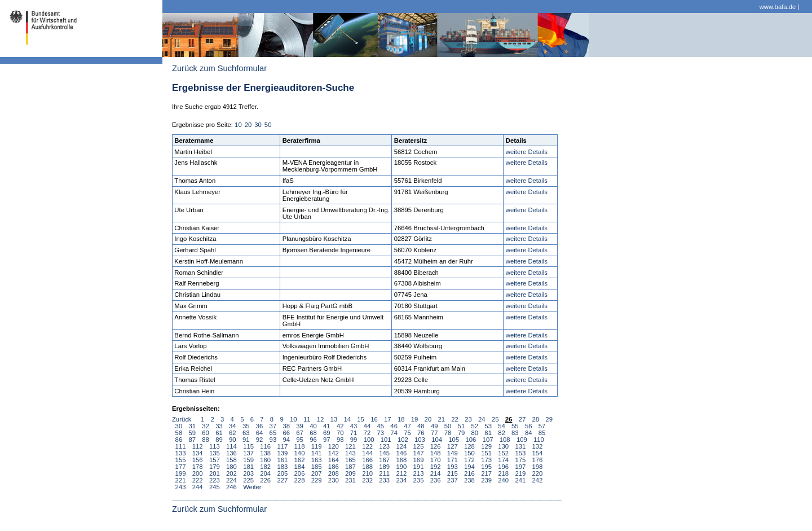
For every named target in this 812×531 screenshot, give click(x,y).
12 (321, 419)
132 (538, 446)
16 (374, 419)
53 (488, 426)
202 (231, 473)
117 (282, 446)
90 (233, 440)
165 (350, 460)
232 (367, 480)
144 (367, 453)
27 (522, 419)
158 (231, 460)
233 (384, 480)
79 (462, 433)
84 (529, 433)
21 (441, 419)
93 (273, 440)
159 (248, 460)
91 (246, 440)
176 (538, 460)
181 (248, 467)
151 (486, 453)
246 (231, 487)
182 (265, 467)
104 (437, 440)
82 (502, 433)
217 (486, 473)
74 (394, 433)
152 (503, 453)
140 (300, 453)
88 (206, 440)
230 (334, 480)
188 (367, 467)
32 (206, 426)
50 (268, 125)
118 (300, 446)
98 (340, 440)
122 (367, 446)
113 (215, 446)
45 (380, 426)
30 (258, 125)
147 (419, 453)
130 (503, 446)
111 (181, 446)
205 (282, 473)
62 (233, 433)
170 (436, 460)
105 (454, 440)
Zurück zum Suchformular (219, 68)
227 (282, 480)
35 (246, 426)
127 (453, 446)
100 (369, 440)
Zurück (182, 419)
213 (419, 473)
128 (469, 446)
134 (198, 453)
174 (503, 460)
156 (198, 460)
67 (300, 433)
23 (468, 419)
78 (448, 433)
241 (520, 480)
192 (436, 467)
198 (538, 467)
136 (231, 453)
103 (420, 440)
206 (300, 473)
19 (415, 419)
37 (273, 426)
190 (401, 467)
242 (538, 480)
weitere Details (527, 152)
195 (486, 467)
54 (502, 426)
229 (317, 480)
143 (350, 453)
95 (300, 440)
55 (515, 426)
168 (401, 460)
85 (542, 433)
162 (300, 460)
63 (246, 433)
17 (388, 419)
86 (179, 440)
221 (181, 480)
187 (350, 467)
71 (354, 433)
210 (367, 473)
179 (215, 467)
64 (260, 433)
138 (265, 453)
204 (265, 473)
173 (486, 460)
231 (350, 480)
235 (419, 480)
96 (313, 440)
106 (471, 440)
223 (215, 480)
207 (317, 473)
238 (469, 480)
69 (327, 433)
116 (265, 446)
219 (520, 473)
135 (215, 453)
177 (181, 467)
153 (520, 453)
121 (350, 446)
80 (475, 433)
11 (307, 419)
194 (469, 467)
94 (286, 440)
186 (334, 467)
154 (538, 453)
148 (436, 453)
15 (361, 419)
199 (181, 473)
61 (219, 433)
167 (384, 460)
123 (384, 446)
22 (455, 419)
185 (317, 467)
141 (317, 453)
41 (327, 426)
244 (198, 487)
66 (286, 433)
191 (419, 467)
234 (401, 480)
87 (192, 440)
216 (469, 473)
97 (327, 440)
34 (233, 426)
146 (401, 453)
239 (486, 480)
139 (282, 453)
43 (354, 426)
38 (286, 426)
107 (488, 440)
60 (206, 433)
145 (384, 453)
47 (407, 426)
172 (469, 460)
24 (482, 419)
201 (215, 473)
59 (192, 433)
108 (505, 440)
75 (407, 433)
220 (538, 473)
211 (384, 473)
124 (401, 446)
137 (248, 453)
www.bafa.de (778, 7)
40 (313, 426)
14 (347, 419)
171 (453, 460)
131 (520, 446)
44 (367, 426)
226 (265, 480)
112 (198, 446)
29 (549, 419)
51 (462, 426)
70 (340, 433)
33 (219, 426)
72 (367, 433)
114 (231, 446)
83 (515, 433)
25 (495, 419)
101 (386, 440)
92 (260, 440)
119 (317, 446)
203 (248, 473)
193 (453, 467)
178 (198, 467)
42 (340, 426)
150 (469, 453)
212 (401, 473)
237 (453, 480)
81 (488, 433)
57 (542, 426)
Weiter (252, 487)
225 (248, 480)
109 (522, 440)
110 (539, 440)
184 (300, 467)
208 (334, 473)
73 (380, 433)
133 (181, 453)
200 (198, 473)
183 (282, 467)
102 (403, 440)
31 (192, 426)
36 (260, 426)
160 (265, 460)
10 (238, 125)
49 (434, 426)
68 (313, 433)
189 (384, 467)
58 (179, 433)
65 (273, 433)
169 (419, 460)
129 (486, 446)
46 (394, 426)
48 (421, 426)
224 (231, 480)
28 (535, 419)
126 (436, 446)
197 (520, 467)
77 (434, 433)
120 (334, 446)
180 (231, 467)
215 (453, 473)
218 (503, 473)
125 (419, 446)
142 (334, 453)
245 (215, 487)
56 (529, 426)
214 (436, 473)
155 (181, 460)
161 (282, 460)
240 (503, 480)
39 (300, 426)
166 (367, 460)
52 (475, 426)
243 (181, 487)
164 (334, 460)
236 (436, 480)
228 (300, 480)
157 (215, 460)
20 (248, 125)
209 (350, 473)
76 (421, 433)
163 (317, 460)
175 (520, 460)
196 (503, 467)
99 (354, 440)
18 (401, 419)
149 (453, 453)
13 (334, 419)
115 (248, 446)
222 (198, 480)
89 (219, 440)
